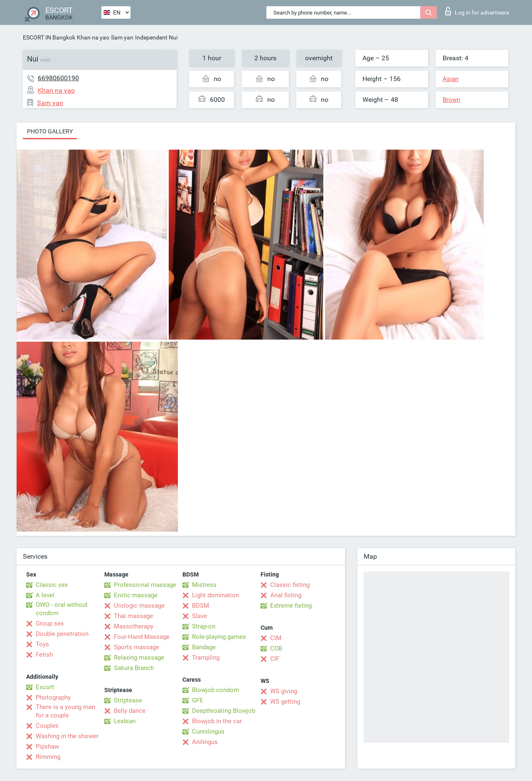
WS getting (285, 702)
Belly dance (130, 711)
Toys (42, 644)
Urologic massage (139, 606)
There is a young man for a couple (65, 711)
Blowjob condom (216, 690)
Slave (199, 616)
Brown (451, 100)
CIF (275, 659)
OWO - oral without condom (62, 609)
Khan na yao (93, 37)
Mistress (204, 585)
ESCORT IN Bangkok (49, 37)
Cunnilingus (208, 732)
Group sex (50, 623)
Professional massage (145, 585)
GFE (198, 700)
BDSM (201, 606)
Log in (477, 11)
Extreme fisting (291, 606)
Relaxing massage (139, 658)
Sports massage (137, 647)
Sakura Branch (134, 668)
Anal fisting (286, 595)
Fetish (44, 655)
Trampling (206, 658)
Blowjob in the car (217, 721)
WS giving (284, 691)
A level (45, 595)
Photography (53, 697)
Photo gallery (50, 131)
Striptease (128, 700)
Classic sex (52, 585)
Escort (45, 687)
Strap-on (204, 626)
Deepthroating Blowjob (224, 711)
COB (276, 648)
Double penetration (62, 634)
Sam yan (122, 37)
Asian (451, 79)
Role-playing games (219, 637)
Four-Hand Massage (142, 637)
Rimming (48, 757)
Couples (47, 726)
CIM (276, 638)
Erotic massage (136, 595)
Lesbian (125, 721)
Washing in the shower (67, 736)
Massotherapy (134, 626)
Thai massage (133, 616)
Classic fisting (290, 585)
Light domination (216, 595)
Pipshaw (47, 747)
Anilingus (205, 742)
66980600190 (58, 78)
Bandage (204, 647)
